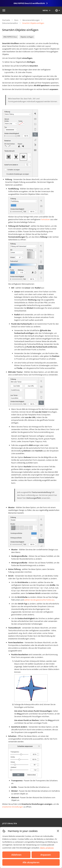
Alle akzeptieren (31, 862)
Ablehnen (16, 855)
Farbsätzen (45, 219)
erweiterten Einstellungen (13, 807)
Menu (45, 10)
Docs (16, 20)
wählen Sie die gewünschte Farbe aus (39, 600)
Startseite (6, 20)
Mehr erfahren (47, 848)
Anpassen (46, 855)
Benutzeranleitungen (31, 20)
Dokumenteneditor (10, 23)
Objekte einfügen (27, 37)
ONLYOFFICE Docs (10, 37)
